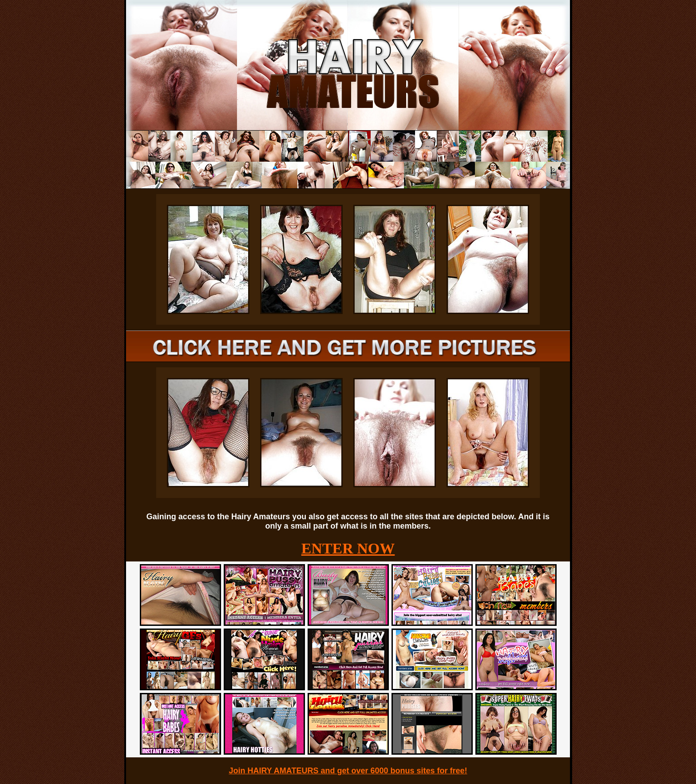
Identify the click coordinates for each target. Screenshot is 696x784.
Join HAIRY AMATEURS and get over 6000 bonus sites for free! (348, 771)
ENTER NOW (348, 548)
